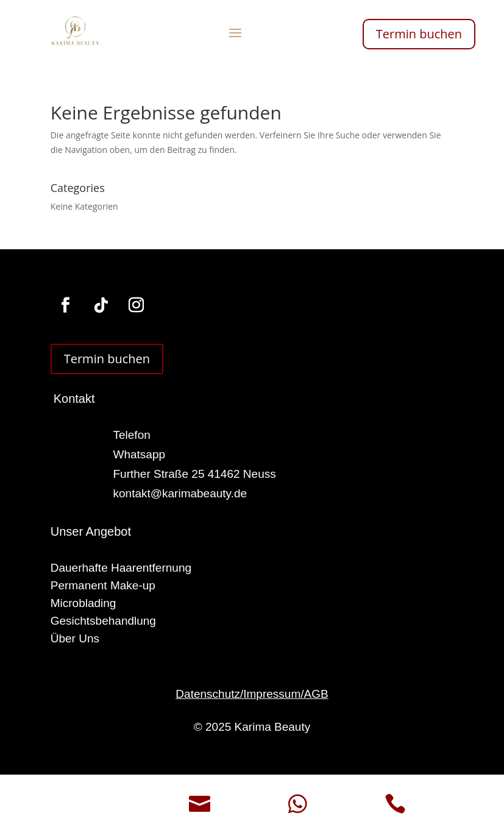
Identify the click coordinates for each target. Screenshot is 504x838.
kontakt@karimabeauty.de (180, 493)
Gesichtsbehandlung (103, 621)
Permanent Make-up (103, 585)
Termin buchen (419, 34)
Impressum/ (273, 694)
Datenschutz (208, 694)
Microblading (83, 603)
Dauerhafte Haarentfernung (121, 568)
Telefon (132, 435)
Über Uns (75, 638)
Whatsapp (140, 454)
